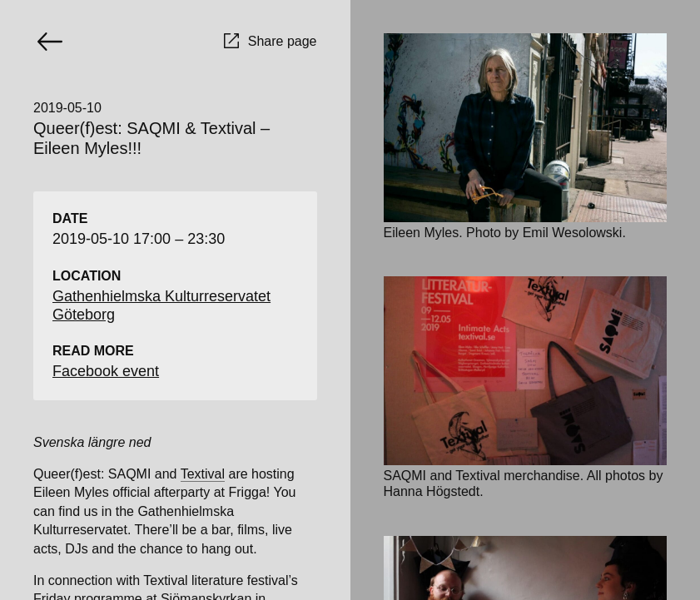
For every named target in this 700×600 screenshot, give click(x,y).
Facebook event (106, 371)
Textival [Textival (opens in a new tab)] (203, 474)
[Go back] (50, 42)
